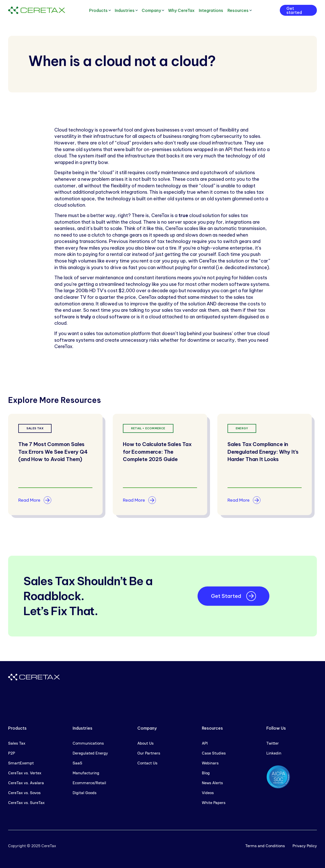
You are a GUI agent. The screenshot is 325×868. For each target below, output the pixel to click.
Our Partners (149, 753)
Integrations (211, 10)
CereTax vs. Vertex (25, 773)
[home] (37, 10)
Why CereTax (181, 10)
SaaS (77, 763)
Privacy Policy (305, 846)
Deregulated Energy (90, 753)
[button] (100, 10)
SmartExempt (21, 763)
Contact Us (147, 763)
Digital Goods (85, 793)
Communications (88, 743)
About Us (145, 743)
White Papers (214, 803)
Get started (294, 10)
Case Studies (214, 753)
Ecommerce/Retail (89, 783)
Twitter (273, 743)
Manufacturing (86, 773)
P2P (12, 753)
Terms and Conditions (265, 846)
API (205, 743)
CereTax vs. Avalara (26, 783)
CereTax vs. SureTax (26, 803)
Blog (206, 773)
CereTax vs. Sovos (24, 793)
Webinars (210, 763)
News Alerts (212, 783)
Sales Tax (17, 743)
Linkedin (274, 753)
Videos (208, 793)
